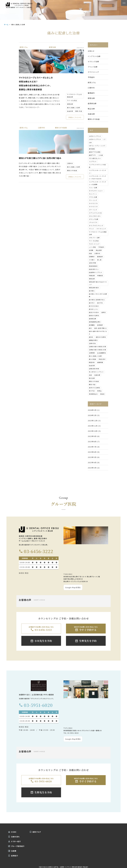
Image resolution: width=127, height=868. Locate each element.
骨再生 (99, 391)
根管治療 (52, 47)
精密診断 (92, 362)
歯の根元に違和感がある (97, 300)
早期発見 (100, 276)
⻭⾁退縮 (92, 149)
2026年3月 (92, 410)
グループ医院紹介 (16, 846)
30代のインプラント (95, 139)
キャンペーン (93, 194)
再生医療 (99, 250)
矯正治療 (91, 109)
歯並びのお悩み (94, 312)
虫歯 (90, 375)
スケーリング (93, 210)
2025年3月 (92, 468)
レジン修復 (92, 247)
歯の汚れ (100, 303)
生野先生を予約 (86, 641)
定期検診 (92, 257)
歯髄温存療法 (93, 340)
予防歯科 (91, 77)
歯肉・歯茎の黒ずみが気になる (98, 333)
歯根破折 (100, 325)
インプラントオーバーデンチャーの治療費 (98, 183)
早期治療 (92, 276)
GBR (90, 143)
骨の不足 (92, 391)
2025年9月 (92, 436)
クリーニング (93, 200)
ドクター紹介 (14, 841)
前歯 (90, 253)
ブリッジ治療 (93, 67)
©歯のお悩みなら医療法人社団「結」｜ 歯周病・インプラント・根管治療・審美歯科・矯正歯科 (63, 867)
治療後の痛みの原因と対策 (97, 350)
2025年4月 (92, 462)
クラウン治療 (93, 197)
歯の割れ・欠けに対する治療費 (98, 295)
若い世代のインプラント (96, 372)
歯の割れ (92, 291)
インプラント (93, 161)
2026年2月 (92, 415)
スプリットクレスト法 (95, 213)
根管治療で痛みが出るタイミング (98, 283)
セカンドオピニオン (95, 216)
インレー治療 (93, 188)
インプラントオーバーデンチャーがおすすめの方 (98, 177)
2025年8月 (92, 442)
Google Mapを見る (73, 587)
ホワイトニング (93, 72)
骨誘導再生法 (93, 394)
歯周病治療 (92, 103)
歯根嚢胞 (92, 325)
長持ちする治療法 (95, 388)
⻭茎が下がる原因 (95, 152)
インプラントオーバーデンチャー (98, 172)
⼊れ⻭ (101, 155)
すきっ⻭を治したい (95, 158)
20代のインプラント (95, 136)
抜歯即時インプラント (96, 272)
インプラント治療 (94, 56)
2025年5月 (92, 457)
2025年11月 (93, 426)
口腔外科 (41, 128)
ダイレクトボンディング (96, 226)
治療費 (12, 851)
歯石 (90, 328)
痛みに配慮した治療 (73, 108)
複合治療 (92, 378)
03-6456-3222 (36, 551)
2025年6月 (92, 452)
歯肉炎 (91, 337)
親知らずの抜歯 (61, 128)
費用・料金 (79, 111)
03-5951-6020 (36, 705)
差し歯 (99, 260)
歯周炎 (104, 312)
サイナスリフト (93, 203)
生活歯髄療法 (102, 353)
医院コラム (24, 47)
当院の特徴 (93, 263)
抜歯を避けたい (94, 269)
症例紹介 (13, 856)
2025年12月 (93, 421)
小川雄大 (92, 260)
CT (105, 139)
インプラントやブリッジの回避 (97, 166)
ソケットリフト (93, 222)
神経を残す (102, 359)
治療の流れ (93, 343)
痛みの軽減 (93, 359)
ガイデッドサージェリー (96, 191)
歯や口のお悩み (94, 306)
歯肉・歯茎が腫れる (101, 328)
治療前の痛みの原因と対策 (97, 347)
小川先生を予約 (41, 641)
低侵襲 (91, 250)
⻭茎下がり (92, 155)
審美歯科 (91, 93)
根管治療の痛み (94, 288)
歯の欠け (92, 303)
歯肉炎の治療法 (101, 337)
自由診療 (70, 111)
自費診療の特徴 (94, 369)
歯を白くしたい (94, 309)
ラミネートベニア (94, 244)
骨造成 (102, 394)
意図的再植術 (93, 266)
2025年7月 (92, 447)
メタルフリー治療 (94, 238)
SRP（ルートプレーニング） (97, 146)
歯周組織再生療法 (95, 322)
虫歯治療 (91, 114)
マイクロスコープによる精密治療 (75, 96)
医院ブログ (35, 832)
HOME (12, 832)
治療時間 (92, 353)
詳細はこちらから (75, 117)
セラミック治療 (93, 61)
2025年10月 (93, 431)
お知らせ (91, 51)
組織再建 (100, 362)
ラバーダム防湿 (72, 100)
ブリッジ (91, 229)
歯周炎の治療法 (94, 316)
